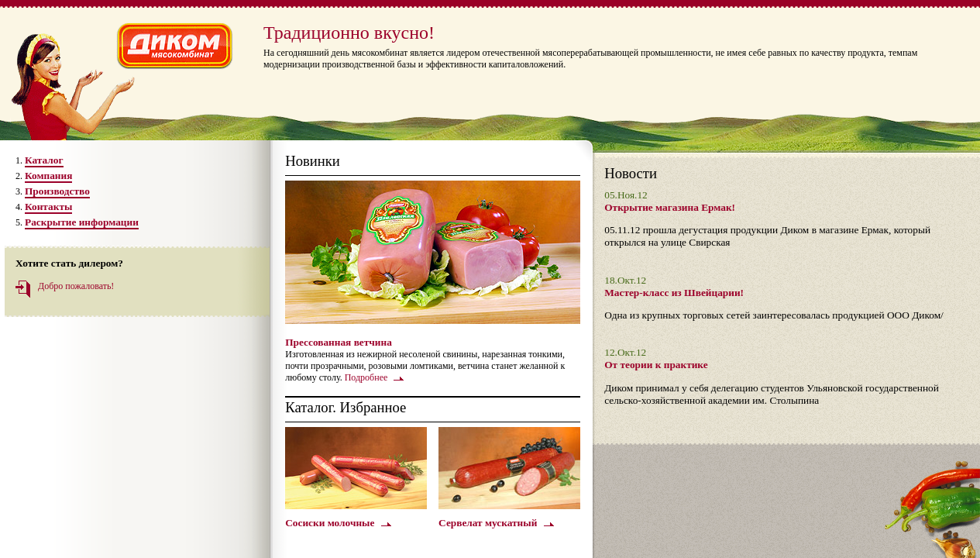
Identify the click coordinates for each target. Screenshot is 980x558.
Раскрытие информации (82, 222)
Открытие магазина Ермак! (670, 207)
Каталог (44, 160)
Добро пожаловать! (76, 286)
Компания (48, 176)
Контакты (48, 207)
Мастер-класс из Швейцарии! (674, 293)
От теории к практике (656, 365)
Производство (57, 191)
